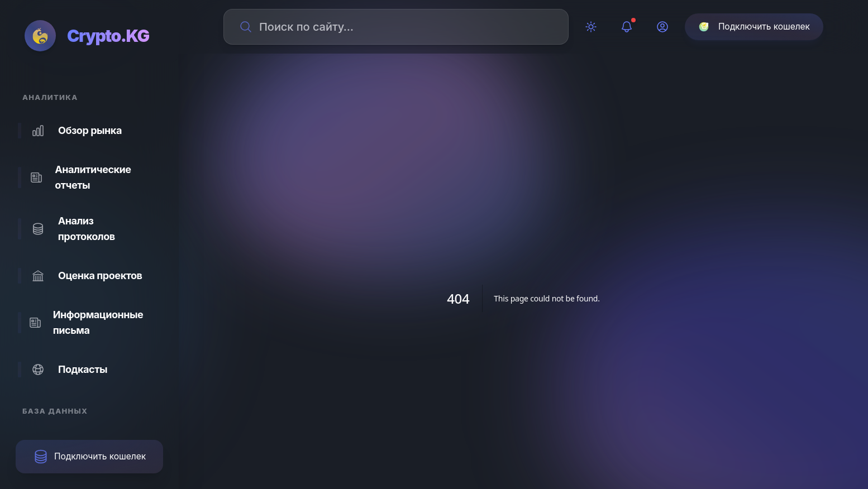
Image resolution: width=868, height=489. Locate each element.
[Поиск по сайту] (403, 27)
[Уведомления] (627, 27)
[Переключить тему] (591, 27)
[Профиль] (662, 27)
